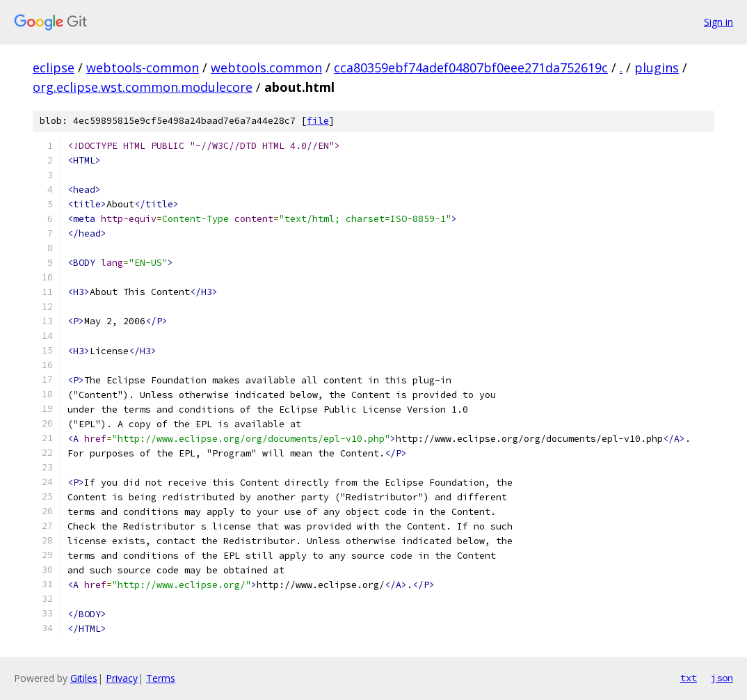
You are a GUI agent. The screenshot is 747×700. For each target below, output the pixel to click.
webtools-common (143, 67)
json (722, 678)
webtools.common (266, 67)
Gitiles (84, 678)
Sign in (718, 22)
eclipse (54, 67)
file (318, 121)
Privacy (122, 678)
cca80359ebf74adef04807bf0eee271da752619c (471, 67)
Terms (161, 678)
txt (689, 678)
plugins (657, 67)
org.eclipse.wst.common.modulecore (143, 87)
